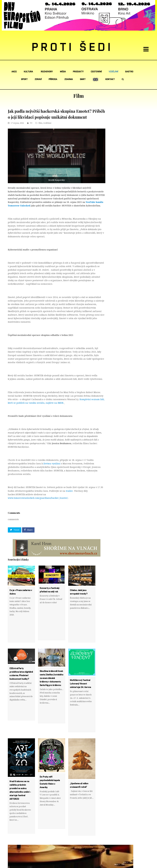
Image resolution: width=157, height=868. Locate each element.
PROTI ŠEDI (72, 48)
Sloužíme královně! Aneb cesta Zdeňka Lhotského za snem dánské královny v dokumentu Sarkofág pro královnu (52, 668)
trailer (69, 491)
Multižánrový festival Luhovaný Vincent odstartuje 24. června (80, 674)
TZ (31, 123)
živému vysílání (52, 464)
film (40, 123)
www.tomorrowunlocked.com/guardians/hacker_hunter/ (38, 498)
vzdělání (47, 123)
